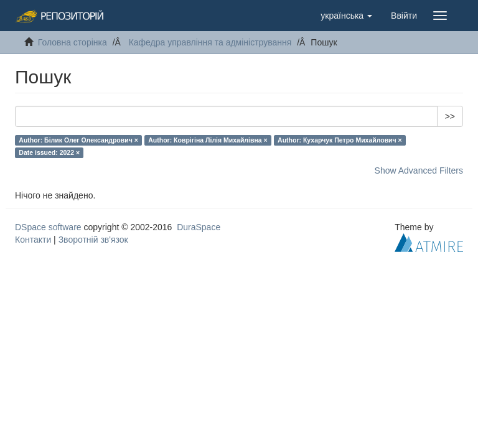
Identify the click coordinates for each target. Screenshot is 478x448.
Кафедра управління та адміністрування (210, 42)
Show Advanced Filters (419, 170)
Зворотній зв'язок (93, 240)
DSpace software (48, 227)
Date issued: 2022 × (49, 152)
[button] (346, 16)
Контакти (33, 240)
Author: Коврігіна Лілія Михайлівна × (208, 140)
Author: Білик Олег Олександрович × (78, 140)
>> (450, 116)
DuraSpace (199, 227)
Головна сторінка (73, 42)
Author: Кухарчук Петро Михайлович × (340, 140)
